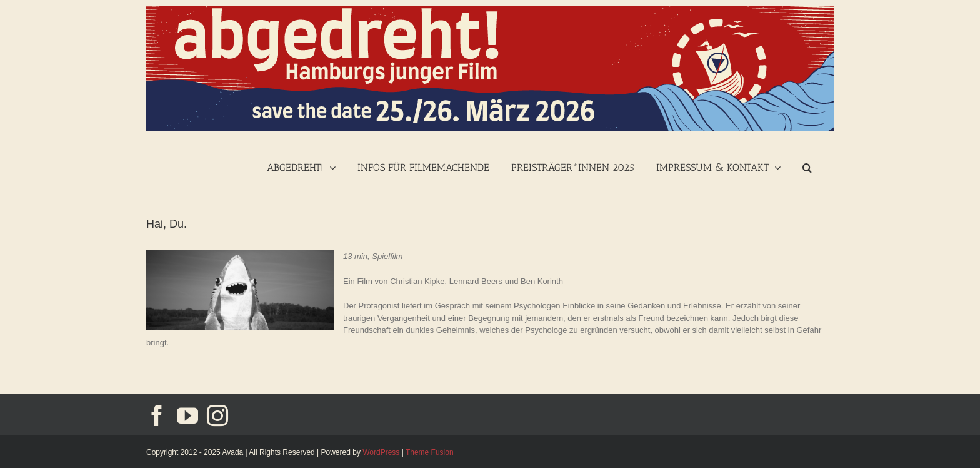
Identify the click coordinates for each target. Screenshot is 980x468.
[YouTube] (187, 415)
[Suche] (807, 166)
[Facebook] (157, 415)
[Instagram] (217, 415)
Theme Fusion (430, 452)
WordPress (381, 452)
